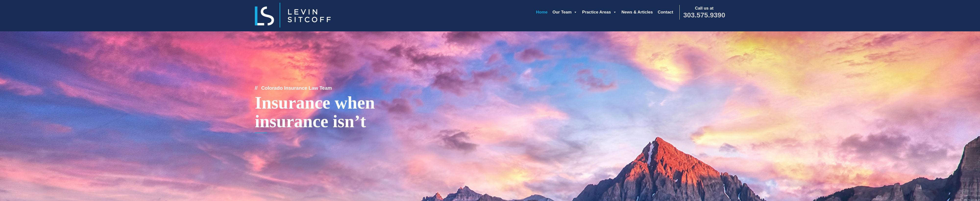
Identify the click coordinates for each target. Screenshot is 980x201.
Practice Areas (599, 12)
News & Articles (637, 12)
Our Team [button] (565, 12)
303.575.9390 (704, 15)
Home (542, 12)
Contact (665, 12)
